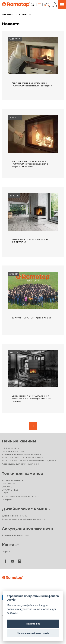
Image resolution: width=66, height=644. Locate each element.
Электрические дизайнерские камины (23, 519)
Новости (25, 15)
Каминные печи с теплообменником (23, 457)
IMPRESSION (9, 483)
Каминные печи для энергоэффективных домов (29, 461)
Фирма (6, 551)
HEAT (5, 493)
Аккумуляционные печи (28, 528)
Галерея (7, 499)
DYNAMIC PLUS (10, 490)
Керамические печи (13, 451)
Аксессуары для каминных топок (20, 496)
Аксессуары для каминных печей (20, 464)
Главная (8, 15)
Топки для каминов (22, 474)
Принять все (33, 624)
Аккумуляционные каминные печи (21, 454)
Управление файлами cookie (33, 633)
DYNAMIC (7, 487)
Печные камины (19, 441)
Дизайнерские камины (26, 509)
